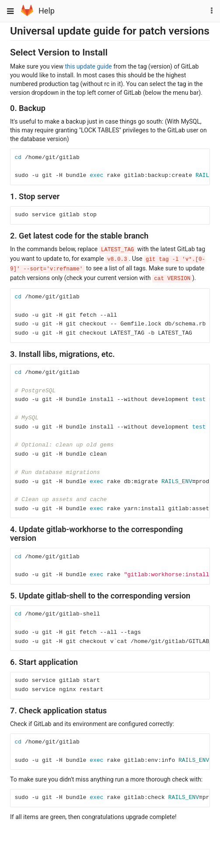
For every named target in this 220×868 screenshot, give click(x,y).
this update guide (88, 66)
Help (47, 11)
